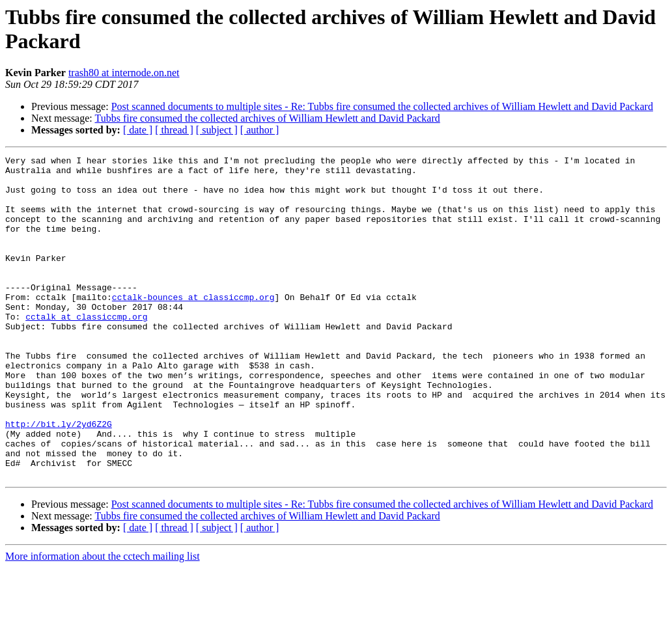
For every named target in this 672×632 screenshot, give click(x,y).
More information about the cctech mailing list (103, 621)
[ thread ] (174, 130)
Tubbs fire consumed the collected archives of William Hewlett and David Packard (267, 118)
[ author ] (260, 130)
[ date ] (138, 130)
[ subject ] (217, 130)
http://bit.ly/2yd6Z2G (59, 478)
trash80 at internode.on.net (124, 73)
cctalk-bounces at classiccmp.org (193, 326)
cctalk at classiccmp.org (86, 350)
